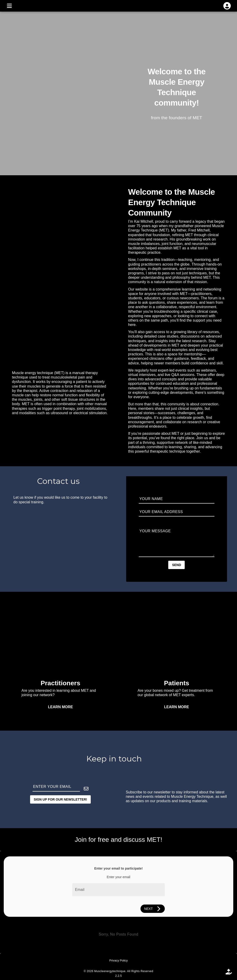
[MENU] (9, 6)
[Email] (118, 890)
